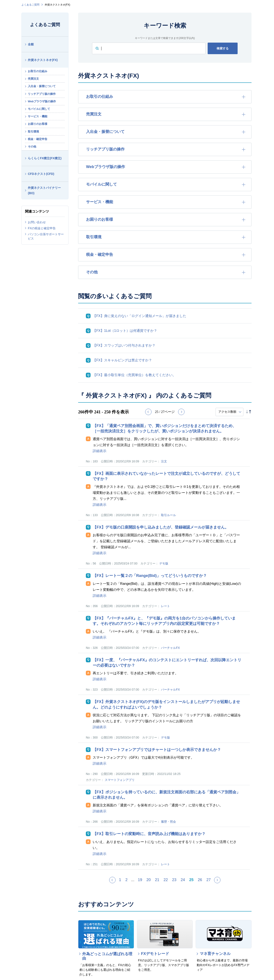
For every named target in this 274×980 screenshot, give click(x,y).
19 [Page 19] (140, 880)
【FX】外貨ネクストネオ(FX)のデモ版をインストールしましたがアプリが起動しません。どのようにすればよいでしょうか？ (166, 704)
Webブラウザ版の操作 (42, 101)
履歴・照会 (168, 822)
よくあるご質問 (30, 5)
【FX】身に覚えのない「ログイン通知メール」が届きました (139, 316)
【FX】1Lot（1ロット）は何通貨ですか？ (125, 331)
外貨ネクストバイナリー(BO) (44, 190)
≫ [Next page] (220, 882)
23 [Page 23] (174, 880)
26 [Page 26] (200, 880)
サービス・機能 (38, 116)
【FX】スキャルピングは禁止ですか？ (122, 360)
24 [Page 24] (183, 880)
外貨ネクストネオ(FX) (43, 60)
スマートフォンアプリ (120, 780)
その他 (32, 147)
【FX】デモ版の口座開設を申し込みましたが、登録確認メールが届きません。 (161, 527)
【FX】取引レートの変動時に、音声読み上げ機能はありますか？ (149, 834)
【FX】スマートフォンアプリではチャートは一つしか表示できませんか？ (157, 750)
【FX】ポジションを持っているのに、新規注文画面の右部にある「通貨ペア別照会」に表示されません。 (166, 795)
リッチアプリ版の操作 (42, 94)
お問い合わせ (37, 222)
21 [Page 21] (157, 880)
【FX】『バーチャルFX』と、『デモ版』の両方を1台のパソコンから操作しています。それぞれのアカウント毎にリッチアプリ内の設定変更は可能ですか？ (164, 621)
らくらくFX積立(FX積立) (45, 158)
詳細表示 (100, 451)
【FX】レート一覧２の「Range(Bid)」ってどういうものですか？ (150, 576)
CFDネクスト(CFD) (41, 174)
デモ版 (164, 563)
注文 (164, 461)
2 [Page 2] (127, 880)
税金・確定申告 (38, 139)
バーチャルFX (170, 648)
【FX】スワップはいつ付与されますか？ (124, 345)
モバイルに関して (39, 109)
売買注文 (33, 79)
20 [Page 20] (149, 880)
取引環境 (33, 132)
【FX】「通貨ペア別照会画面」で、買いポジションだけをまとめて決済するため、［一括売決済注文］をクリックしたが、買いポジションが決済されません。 (165, 428)
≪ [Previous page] (115, 882)
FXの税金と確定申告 (42, 228)
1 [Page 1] (120, 880)
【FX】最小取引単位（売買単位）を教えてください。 (134, 375)
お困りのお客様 (38, 124)
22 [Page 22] (166, 880)
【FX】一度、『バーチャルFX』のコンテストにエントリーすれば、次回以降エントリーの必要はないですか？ (167, 663)
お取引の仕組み (38, 71)
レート (165, 606)
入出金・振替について (42, 86)
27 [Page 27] (208, 880)
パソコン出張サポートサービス (46, 236)
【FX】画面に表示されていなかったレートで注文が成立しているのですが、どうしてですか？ (166, 476)
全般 (31, 44)
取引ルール (168, 515)
